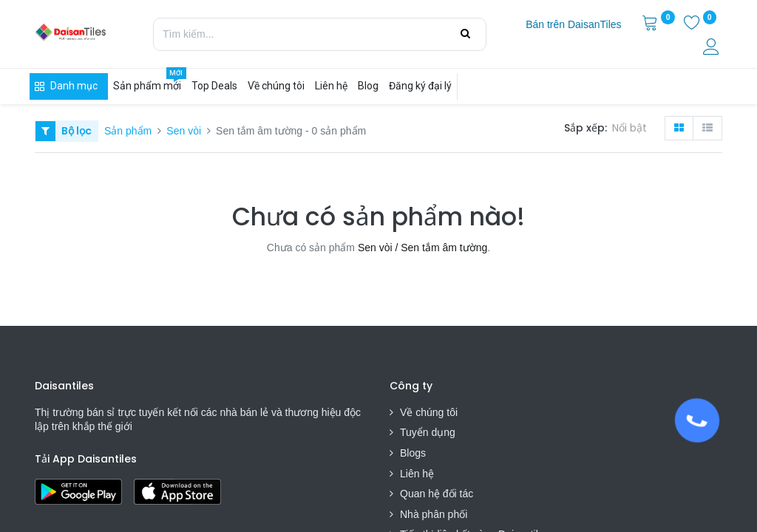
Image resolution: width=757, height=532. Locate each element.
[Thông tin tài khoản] (713, 49)
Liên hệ (417, 474)
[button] (632, 129)
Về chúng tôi (429, 412)
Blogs (413, 453)
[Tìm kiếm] (465, 34)
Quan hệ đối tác (437, 494)
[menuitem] (573, 25)
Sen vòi (184, 131)
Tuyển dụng (428, 432)
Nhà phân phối (434, 514)
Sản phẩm (128, 131)
